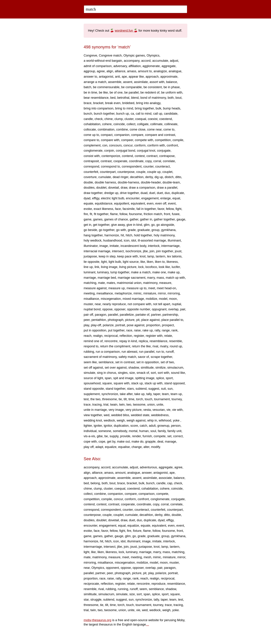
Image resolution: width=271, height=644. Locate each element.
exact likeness (103, 209)
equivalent (138, 203)
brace (88, 103)
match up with (175, 278)
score (134, 426)
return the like (141, 346)
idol (134, 240)
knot (143, 256)
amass (132, 71)
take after (126, 394)
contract (152, 156)
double (88, 182)
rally (157, 330)
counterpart (108, 172)
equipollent (122, 203)
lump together (120, 272)
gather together (164, 219)
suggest (154, 389)
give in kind (134, 225)
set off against (93, 368)
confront (172, 145)
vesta (147, 410)
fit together (101, 214)
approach (152, 77)
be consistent (153, 87)
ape (124, 77)
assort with (157, 82)
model (163, 299)
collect (131, 124)
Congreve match (110, 55)
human (144, 431)
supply (114, 436)
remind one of (93, 341)
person (176, 426)
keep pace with (128, 256)
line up (88, 267)
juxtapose (90, 256)
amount (120, 473)
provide (125, 436)
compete (160, 436)
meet (152, 288)
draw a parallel (167, 188)
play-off (96, 325)
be (106, 436)
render (136, 436)
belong (95, 483)
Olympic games (134, 55)
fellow (170, 209)
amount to (145, 71)
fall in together (146, 209)
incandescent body (133, 246)
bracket (98, 103)
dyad (87, 198)
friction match (153, 214)
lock (141, 267)
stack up (137, 383)
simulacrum (175, 368)
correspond (91, 166)
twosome (139, 405)
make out (123, 442)
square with (122, 383)
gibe (100, 436)
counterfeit (91, 172)
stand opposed (174, 383)
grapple (150, 442)
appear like (136, 77)
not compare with (139, 304)
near (98, 304)
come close (137, 129)
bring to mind (124, 108)
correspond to (110, 166)
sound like (178, 373)
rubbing (89, 352)
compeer (127, 140)
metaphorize (123, 293)
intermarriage (170, 246)
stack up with (153, 383)
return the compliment (115, 346)
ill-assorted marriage (152, 240)
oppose (107, 309)
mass (160, 278)
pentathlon (99, 320)
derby (149, 177)
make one (159, 272)
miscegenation (111, 299)
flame (114, 214)
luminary (103, 272)
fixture (137, 531)
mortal (133, 431)
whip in (152, 420)
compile (178, 140)
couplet (167, 172)
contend (127, 156)
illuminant (174, 240)
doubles (89, 188)
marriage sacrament (132, 278)
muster (88, 304)
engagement (150, 198)
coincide (119, 124)
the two (95, 399)
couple (141, 172)
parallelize (127, 315)
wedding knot (93, 420)
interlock (154, 246)
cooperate (120, 161)
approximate (169, 77)
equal (176, 198)
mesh (147, 557)
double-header (151, 182)
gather (134, 219)
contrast (106, 161)
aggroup (89, 71)
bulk (158, 108)
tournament (162, 399)
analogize (160, 71)
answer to (90, 77)
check (99, 119)
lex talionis (174, 256)
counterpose (126, 172)
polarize (108, 325)
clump (119, 119)
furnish (147, 436)
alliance (120, 71)
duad (144, 193)
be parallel (131, 92)
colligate (143, 124)
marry (151, 278)
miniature (150, 293)
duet (160, 193)
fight (178, 209)
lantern (160, 256)
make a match (141, 272)
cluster (129, 119)
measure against (95, 288)
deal (160, 442)
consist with (92, 156)
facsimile (129, 209)
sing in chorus (107, 373)
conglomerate (93, 151)
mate (101, 283)
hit (122, 235)
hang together (93, 235)
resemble (175, 341)
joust (178, 251)
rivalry (164, 346)
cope (102, 442)
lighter (88, 426)
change (137, 447)
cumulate (105, 177)
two (129, 405)
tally (149, 394)
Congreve (90, 55)
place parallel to (172, 320)
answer (147, 473)
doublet (101, 188)
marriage (90, 278)
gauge (181, 219)
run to (160, 352)
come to (169, 129)
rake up (148, 330)
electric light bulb (113, 198)
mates (111, 283)
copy (148, 161)
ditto (178, 177)
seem (143, 589)
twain (114, 405)
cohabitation (92, 124)
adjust (174, 61)
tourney (177, 399)
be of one (116, 92)
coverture (90, 177)
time (131, 399)
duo (167, 193)
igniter (98, 426)
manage (170, 442)
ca (132, 114)
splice (160, 378)
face (118, 209)
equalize (111, 447)
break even (113, 103)
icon (127, 240)
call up (158, 114)
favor (161, 209)
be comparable (131, 87)
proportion (153, 325)
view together (93, 415)
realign (98, 336)
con (105, 145)
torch (139, 399)
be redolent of (150, 92)
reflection (126, 336)
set (169, 436)
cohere (107, 124)
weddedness (160, 415)
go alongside (165, 225)
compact (107, 135)
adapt (99, 447)
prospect (168, 325)
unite (160, 405)
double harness (105, 182)
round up (176, 346)
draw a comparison (142, 188)
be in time (90, 92)
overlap (173, 309)
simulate (89, 373)
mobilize (151, 299)
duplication (121, 426)
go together (107, 230)
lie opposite (92, 262)
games (98, 219)
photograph (116, 320)
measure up (117, 288)
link (97, 267)
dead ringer (120, 177)
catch (143, 426)
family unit (174, 431)
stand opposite (94, 389)
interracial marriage (97, 251)
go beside (90, 230)
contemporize (111, 156)
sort (153, 373)
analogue (175, 71)
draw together (93, 193)
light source (131, 262)
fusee (176, 214)
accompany (132, 61)
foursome (135, 214)
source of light (93, 378)
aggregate (169, 66)
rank (174, 330)
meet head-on (166, 288)
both (171, 98)
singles (123, 373)
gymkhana (168, 230)
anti (117, 77)
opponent (112, 568)
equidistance (104, 203)
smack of (143, 373)
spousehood (92, 383)
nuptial (176, 304)
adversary (120, 66)
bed (113, 98)
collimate (156, 124)
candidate (171, 114)
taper (157, 394)
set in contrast (125, 362)
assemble (115, 82)
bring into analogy (148, 103)
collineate (171, 124)
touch (148, 399)
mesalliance (105, 293)
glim (147, 225)
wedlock (109, 420)
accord (146, 61)
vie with (177, 410)
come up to (91, 135)
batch (87, 87)
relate (168, 336)
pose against (136, 325)
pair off (88, 315)
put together (116, 330)
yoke (177, 420)
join (152, 251)
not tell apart (162, 304)
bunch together (104, 114)
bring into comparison (99, 108)
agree (101, 71)
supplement (92, 394)
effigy (96, 198)
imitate (114, 246)
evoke (88, 209)
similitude (147, 368)
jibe (145, 251)
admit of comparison (98, 66)
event (172, 203)
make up (174, 272)
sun (170, 389)
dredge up (111, 193)
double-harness (128, 182)
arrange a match (95, 82)
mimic (137, 293)
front (167, 214)
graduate (144, 230)
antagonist (106, 77)
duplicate (178, 193)
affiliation (135, 66)
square (107, 383)
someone (105, 431)
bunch (88, 114)
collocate (90, 129)
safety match (127, 357)
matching (90, 283)
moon (173, 299)
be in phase (172, 87)
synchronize (110, 394)
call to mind (144, 114)
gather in (146, 219)
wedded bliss (120, 415)
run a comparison (108, 352)
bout (178, 98)
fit (91, 214)
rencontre (111, 341)
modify (156, 447)
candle (88, 119)
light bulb (115, 262)
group (155, 230)
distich (169, 177)
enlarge (166, 198)
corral (157, 161)
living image (109, 267)
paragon (101, 315)
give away (118, 225)
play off (89, 447)
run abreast (129, 352)
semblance (106, 362)
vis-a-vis (89, 436)
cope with (90, 442)
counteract (162, 166)
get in (87, 225)
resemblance (158, 341)
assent (128, 82)
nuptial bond (92, 309)
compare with (110, 140)
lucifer (176, 267)
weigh (121, 420)
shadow (134, 368)
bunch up (123, 114)
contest (140, 156)
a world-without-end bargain (103, 61)
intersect (118, 251)
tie (120, 399)
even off (161, 203)
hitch (129, 235)
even (150, 203)
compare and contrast (160, 135)
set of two (167, 362)
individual (90, 431)
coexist (153, 119)
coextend (165, 119)
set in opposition (148, 362)
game (88, 219)
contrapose (167, 156)
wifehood (165, 420)
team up (176, 394)
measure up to (136, 288)
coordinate (136, 161)
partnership (170, 315)
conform (140, 145)
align (110, 71)
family (162, 431)
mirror (162, 293)
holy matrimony (164, 235)
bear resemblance (96, 98)
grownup (163, 426)
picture (130, 320)
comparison (146, 494)
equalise (124, 447)
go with (121, 230)
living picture (128, 267)
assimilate (141, 82)
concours (115, 145)
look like (164, 267)
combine (122, 129)
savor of (143, 357)
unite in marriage (95, 410)
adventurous (148, 467)
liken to (160, 262)
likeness (172, 262)
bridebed (128, 103)
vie (168, 410)
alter (146, 447)
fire (86, 214)
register (139, 336)
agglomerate (151, 66)
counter (148, 166)
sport (169, 378)
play (86, 325)
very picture (134, 410)
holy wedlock (93, 240)
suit (163, 389)
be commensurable (106, 87)
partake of (142, 315)
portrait (120, 325)
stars (130, 389)
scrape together (161, 357)
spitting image (145, 378)
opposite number (139, 309)
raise (137, 330)
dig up (159, 177)
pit (138, 320)
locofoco (151, 267)
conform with (156, 145)
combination (106, 129)
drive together (129, 193)
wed (107, 415)
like (143, 262)
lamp (151, 256)
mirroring (174, 293)
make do (137, 442)
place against (150, 320)
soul (153, 431)
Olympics (153, 55)
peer (87, 320)
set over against (116, 368)
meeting (89, 293)
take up (139, 394)
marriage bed (107, 278)
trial (106, 405)
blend (135, 98)
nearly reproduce (114, 304)
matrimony (150, 283)
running (123, 589)
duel (152, 193)
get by (111, 442)
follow (123, 214)
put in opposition (95, 330)
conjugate (164, 151)
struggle (96, 600)
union (151, 405)
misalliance (91, 299)
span (108, 378)
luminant (90, 272)
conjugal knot (146, 151)
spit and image (123, 378)
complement (92, 145)
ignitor (108, 426)
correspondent (132, 166)
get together (101, 225)
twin (122, 405)
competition (163, 140)
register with (154, 336)
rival (155, 346)
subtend (141, 389)
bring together (144, 108)
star (86, 600)
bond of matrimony (153, 98)
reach (88, 336)
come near (154, 129)
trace (87, 405)
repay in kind (128, 341)
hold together (143, 235)
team (165, 394)
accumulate (160, 61)
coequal (141, 119)
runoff (170, 352)
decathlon (137, 177)
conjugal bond (125, 151)
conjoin (109, 151)
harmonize (112, 235)
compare (137, 135)
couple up (154, 172)
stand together (115, 389)
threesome (109, 399)
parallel (113, 315)
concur (128, 145)
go (153, 225)
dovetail (114, 188)
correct (178, 436)
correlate (169, 161)
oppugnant (159, 309)
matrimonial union (129, 283)
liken (150, 262)
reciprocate (91, 584)
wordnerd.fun (124, 31)
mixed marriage (133, 299)
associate (165, 478)
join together (165, 251)
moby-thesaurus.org (97, 620)
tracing (97, 405)
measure (165, 283)
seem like (90, 362)
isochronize (133, 251)
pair (183, 309)
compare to (91, 140)
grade (132, 230)
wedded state (140, 415)
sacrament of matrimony (100, 357)
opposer (120, 309)
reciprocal (111, 336)
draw (124, 188)
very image (116, 410)
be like (103, 92)
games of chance (116, 219)
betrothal (123, 98)
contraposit (91, 161)
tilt (125, 399)
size (132, 373)
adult (152, 426)
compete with (144, 140)
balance (172, 82)
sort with (163, 373)
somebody (120, 431)
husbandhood (113, 240)
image (104, 246)
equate (88, 203)
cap (170, 483)
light (104, 262)
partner (156, 315)
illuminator (91, 246)
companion (122, 135)
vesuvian (159, 410)
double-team (171, 182)
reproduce (158, 584)
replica (143, 341)
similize (160, 368)
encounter (133, 198)
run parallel (147, 352)
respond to (91, 346)
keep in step (107, 256)
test (86, 399)
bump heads (172, 108)
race (129, 330)
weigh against (136, 420)
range (166, 330)
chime (109, 119)
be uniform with (172, 92)
